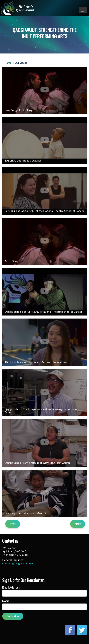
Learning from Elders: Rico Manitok (25, 513)
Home (8, 63)
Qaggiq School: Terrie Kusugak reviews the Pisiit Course (38, 463)
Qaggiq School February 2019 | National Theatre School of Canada (44, 312)
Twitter (82, 630)
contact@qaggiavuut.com (18, 563)
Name (6, 601)
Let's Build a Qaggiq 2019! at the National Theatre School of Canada (44, 211)
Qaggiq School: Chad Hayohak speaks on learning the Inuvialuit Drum (41, 411)
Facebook (70, 630)
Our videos (21, 63)
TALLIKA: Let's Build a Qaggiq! (23, 160)
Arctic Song (11, 261)
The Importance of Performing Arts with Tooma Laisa (36, 362)
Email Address (12, 587)
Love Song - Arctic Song (18, 110)
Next (78, 524)
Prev (13, 524)
